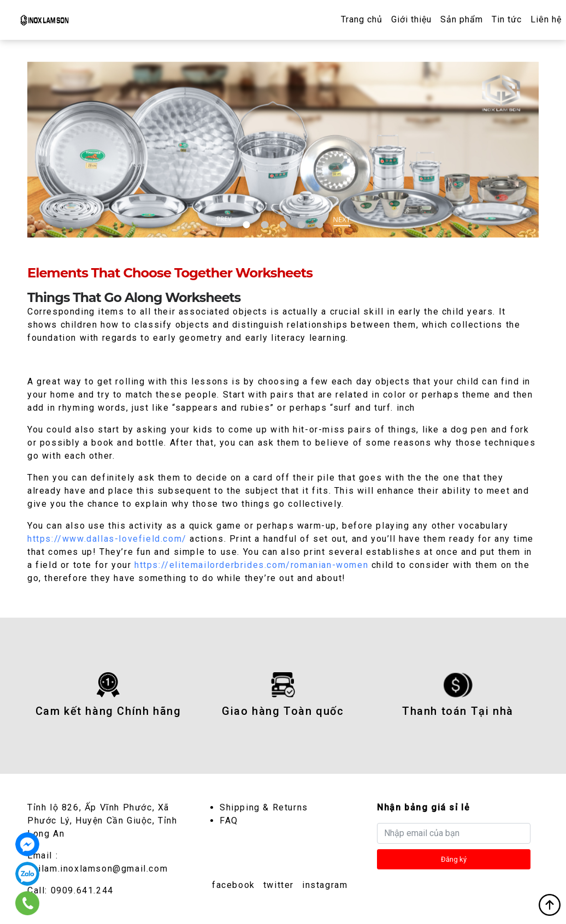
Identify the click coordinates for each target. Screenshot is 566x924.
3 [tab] (283, 224)
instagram (325, 884)
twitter (279, 884)
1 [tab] (247, 224)
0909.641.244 (82, 890)
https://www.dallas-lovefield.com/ (107, 538)
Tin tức (507, 19)
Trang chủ (362, 19)
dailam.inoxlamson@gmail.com (98, 868)
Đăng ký (454, 859)
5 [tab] (319, 224)
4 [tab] (301, 224)
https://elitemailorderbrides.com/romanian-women (251, 564)
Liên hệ (546, 19)
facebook (234, 884)
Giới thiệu (411, 19)
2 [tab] (265, 224)
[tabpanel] (283, 149)
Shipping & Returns (264, 807)
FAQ (229, 820)
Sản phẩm (462, 19)
